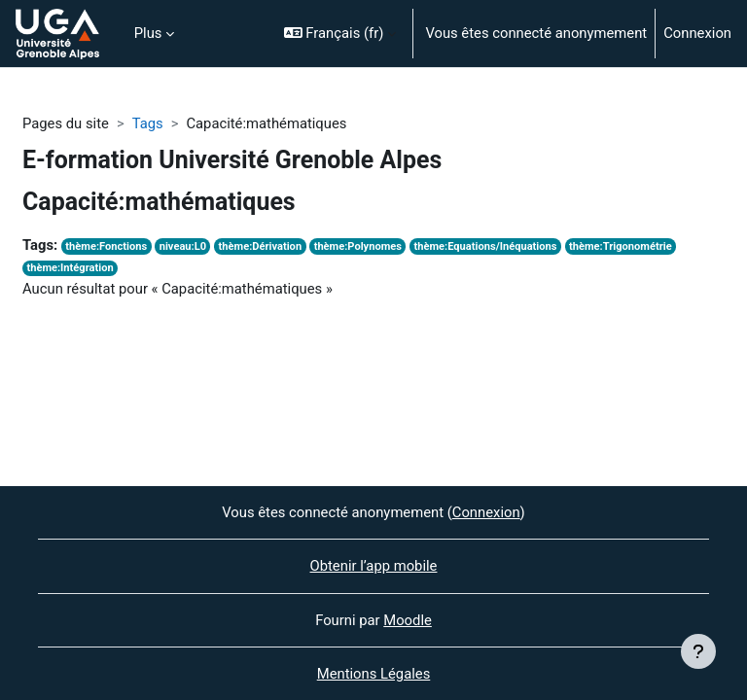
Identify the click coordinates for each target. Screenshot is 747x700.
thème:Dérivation (261, 246)
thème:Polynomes (358, 246)
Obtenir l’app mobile (374, 566)
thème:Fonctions (106, 246)
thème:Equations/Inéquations (486, 246)
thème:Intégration (70, 268)
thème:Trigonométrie (621, 246)
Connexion (697, 33)
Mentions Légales (374, 674)
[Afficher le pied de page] (698, 651)
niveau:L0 (183, 246)
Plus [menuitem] (148, 33)
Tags (148, 123)
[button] (340, 34)
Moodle (408, 620)
